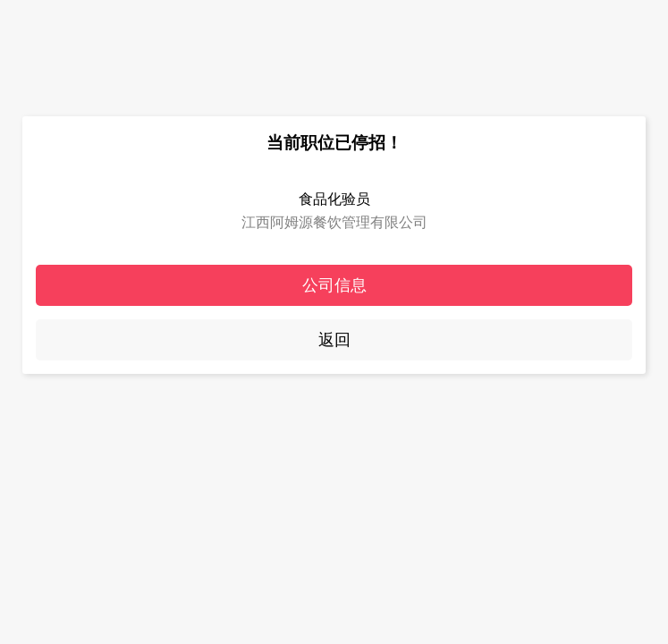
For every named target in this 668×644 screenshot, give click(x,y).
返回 (334, 340)
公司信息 (334, 285)
